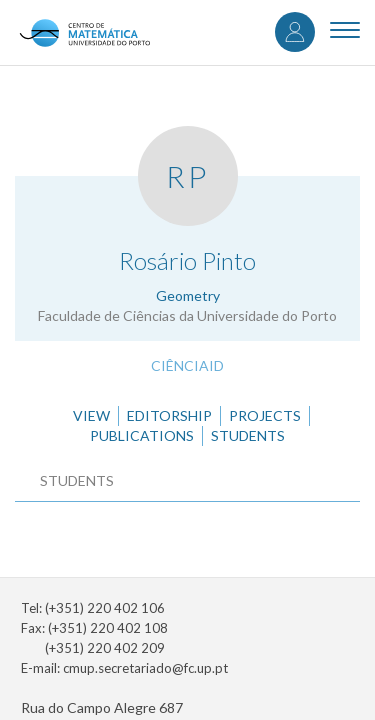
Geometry (188, 295)
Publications (142, 435)
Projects (265, 415)
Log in (295, 32)
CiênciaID (187, 365)
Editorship (169, 415)
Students (248, 435)
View (91, 415)
